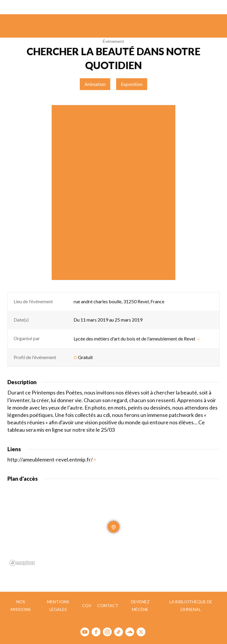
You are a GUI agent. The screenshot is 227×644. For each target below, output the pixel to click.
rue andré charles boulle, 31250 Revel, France (119, 301)
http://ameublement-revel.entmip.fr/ (52, 459)
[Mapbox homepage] (22, 563)
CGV (87, 605)
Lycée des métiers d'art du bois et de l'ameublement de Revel (137, 339)
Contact (108, 605)
